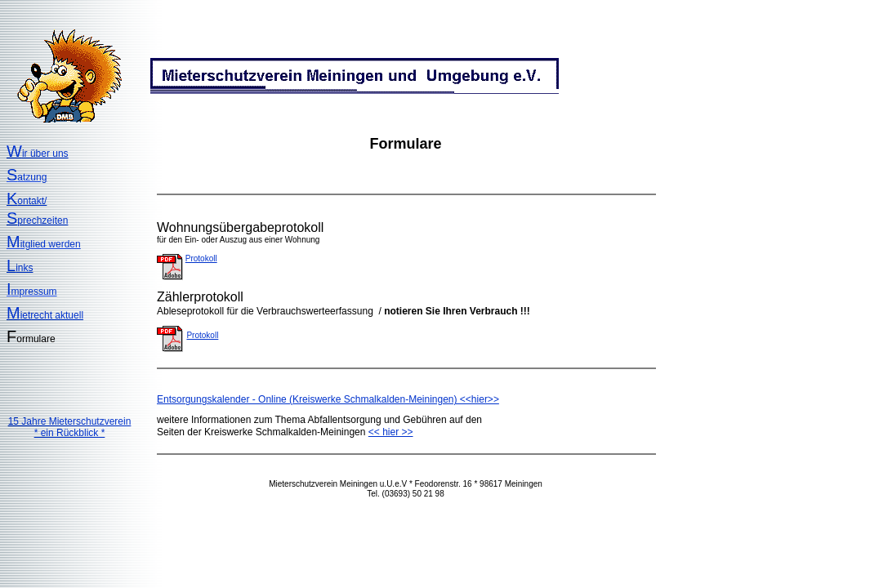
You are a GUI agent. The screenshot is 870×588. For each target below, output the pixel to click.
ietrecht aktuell (45, 315)
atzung (27, 177)
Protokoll (201, 258)
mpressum (32, 292)
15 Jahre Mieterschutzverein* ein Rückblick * (70, 427)
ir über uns (38, 154)
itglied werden (44, 244)
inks (20, 268)
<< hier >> (391, 432)
